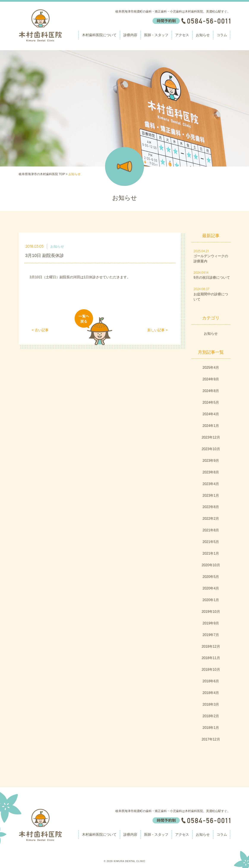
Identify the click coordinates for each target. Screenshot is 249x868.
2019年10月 (211, 612)
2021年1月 (211, 553)
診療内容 (130, 35)
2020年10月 (211, 565)
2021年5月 (211, 542)
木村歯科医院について (99, 35)
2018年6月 (211, 681)
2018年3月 (211, 704)
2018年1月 (211, 728)
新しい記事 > (158, 330)
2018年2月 (211, 716)
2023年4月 (211, 484)
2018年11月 (211, 658)
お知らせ (203, 35)
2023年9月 (211, 461)
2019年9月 (211, 623)
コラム (222, 35)
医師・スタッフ (156, 35)
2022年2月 (211, 519)
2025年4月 (211, 368)
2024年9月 (211, 379)
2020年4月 (211, 588)
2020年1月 (211, 600)
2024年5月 (211, 402)
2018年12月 (211, 646)
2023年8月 (211, 472)
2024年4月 (211, 414)
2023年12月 (211, 437)
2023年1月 (211, 495)
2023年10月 (211, 449)
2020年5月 (211, 577)
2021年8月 (211, 530)
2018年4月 (211, 693)
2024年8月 (211, 391)
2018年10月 (211, 670)
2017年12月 (211, 739)
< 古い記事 (40, 330)
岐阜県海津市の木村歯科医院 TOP (42, 174)
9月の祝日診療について (212, 278)
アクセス (182, 35)
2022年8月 (211, 507)
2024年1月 (211, 426)
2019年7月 (211, 635)
